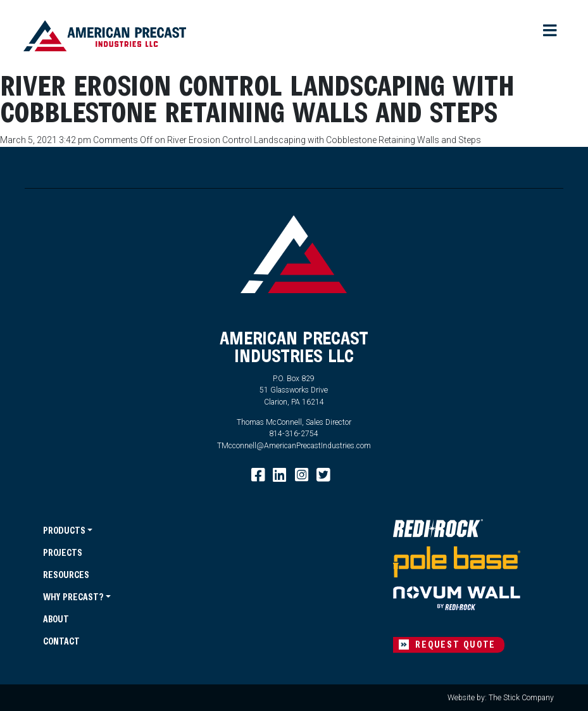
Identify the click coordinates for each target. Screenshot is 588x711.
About (56, 619)
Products (64, 530)
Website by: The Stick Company (501, 698)
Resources (66, 575)
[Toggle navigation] (550, 31)
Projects (63, 552)
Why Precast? (73, 597)
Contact (61, 641)
